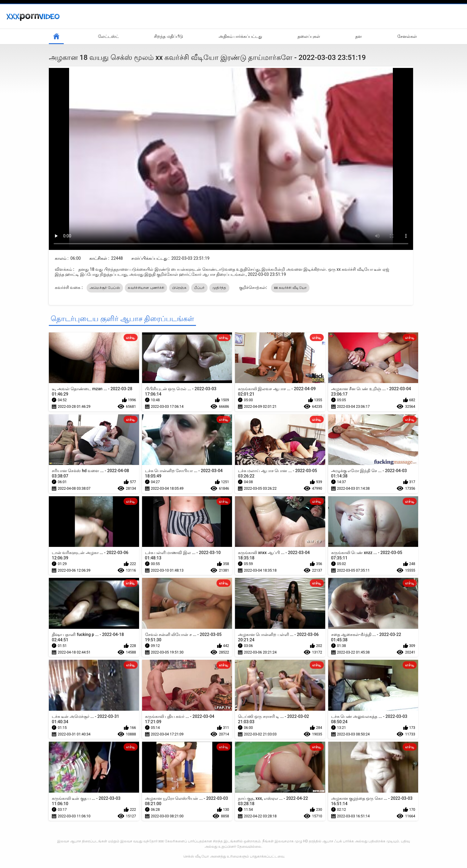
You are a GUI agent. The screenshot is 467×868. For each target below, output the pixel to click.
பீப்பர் (199, 288)
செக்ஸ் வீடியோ (196, 856)
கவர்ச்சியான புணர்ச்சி (146, 288)
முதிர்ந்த (219, 288)
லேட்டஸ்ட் (108, 36)
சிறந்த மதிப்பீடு (168, 36)
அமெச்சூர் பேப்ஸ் (105, 288)
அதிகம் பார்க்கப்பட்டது (240, 36)
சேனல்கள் (407, 36)
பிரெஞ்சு (179, 288)
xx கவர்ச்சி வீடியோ (290, 288)
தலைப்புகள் (309, 36)
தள (359, 36)
